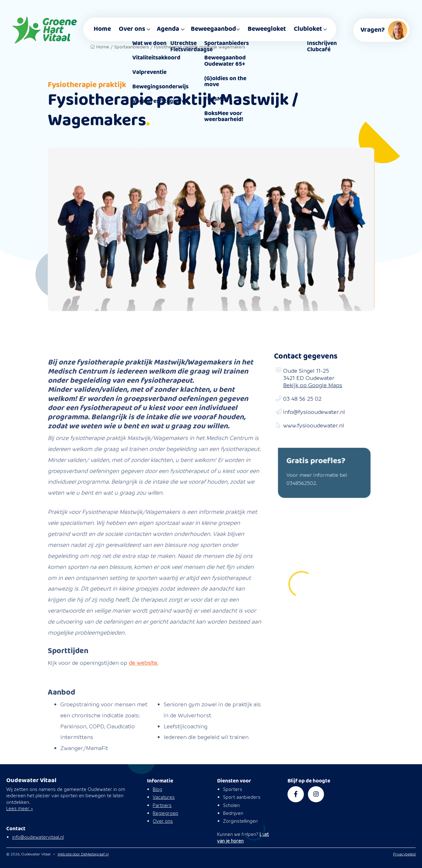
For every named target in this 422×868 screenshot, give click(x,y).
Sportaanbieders (132, 47)
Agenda (168, 29)
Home (102, 29)
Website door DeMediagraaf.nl (83, 854)
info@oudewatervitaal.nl (38, 837)
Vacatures (164, 797)
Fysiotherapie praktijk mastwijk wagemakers (200, 47)
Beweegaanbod (213, 29)
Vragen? (385, 30)
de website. (144, 680)
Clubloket (308, 29)
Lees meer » (20, 808)
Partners (162, 805)
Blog (157, 789)
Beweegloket (267, 29)
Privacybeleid (404, 854)
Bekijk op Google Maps (313, 385)
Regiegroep (165, 813)
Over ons (132, 29)
